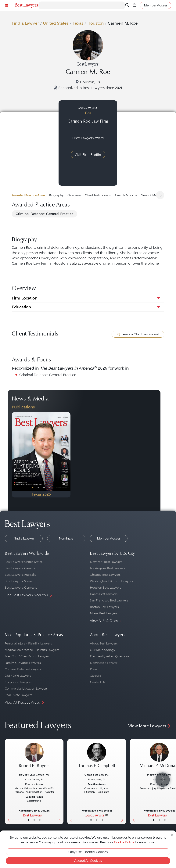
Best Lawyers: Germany (21, 588)
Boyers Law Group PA (34, 775)
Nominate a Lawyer (104, 663)
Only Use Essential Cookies (88, 852)
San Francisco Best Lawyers (109, 600)
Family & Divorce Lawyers (23, 663)
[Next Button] (68, 455)
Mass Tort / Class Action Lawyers (27, 656)
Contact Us (98, 682)
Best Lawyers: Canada (20, 568)
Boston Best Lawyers (104, 607)
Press (94, 669)
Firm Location (25, 298)
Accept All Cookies (88, 861)
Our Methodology (103, 650)
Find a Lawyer (25, 23)
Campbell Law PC (97, 775)
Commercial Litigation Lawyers (26, 689)
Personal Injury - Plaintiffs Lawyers (28, 643)
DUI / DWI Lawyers (18, 676)
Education (21, 307)
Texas (78, 23)
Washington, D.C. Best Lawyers (111, 581)
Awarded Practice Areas (29, 195)
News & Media (151, 195)
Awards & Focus (126, 195)
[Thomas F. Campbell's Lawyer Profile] (97, 757)
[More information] (44, 815)
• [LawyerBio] (34, 820)
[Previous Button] (15, 455)
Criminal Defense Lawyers (23, 669)
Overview (74, 195)
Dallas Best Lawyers (104, 594)
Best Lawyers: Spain (18, 581)
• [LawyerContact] (40, 820)
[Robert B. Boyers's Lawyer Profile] (34, 757)
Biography (56, 195)
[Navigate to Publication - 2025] (41, 455)
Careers (95, 676)
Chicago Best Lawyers (105, 575)
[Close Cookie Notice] (172, 835)
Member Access (109, 538)
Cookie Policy (124, 842)
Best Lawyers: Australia (21, 575)
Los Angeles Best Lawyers (108, 568)
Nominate (66, 538)
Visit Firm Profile (88, 155)
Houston (96, 23)
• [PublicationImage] (33, 488)
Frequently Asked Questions (110, 656)
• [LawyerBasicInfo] (29, 820)
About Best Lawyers (104, 643)
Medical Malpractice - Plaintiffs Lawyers (32, 650)
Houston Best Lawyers (106, 588)
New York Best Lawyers (106, 562)
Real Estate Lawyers (18, 695)
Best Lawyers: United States (24, 562)
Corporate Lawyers (18, 682)
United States (56, 23)
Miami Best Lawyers (104, 613)
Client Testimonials (98, 195)
